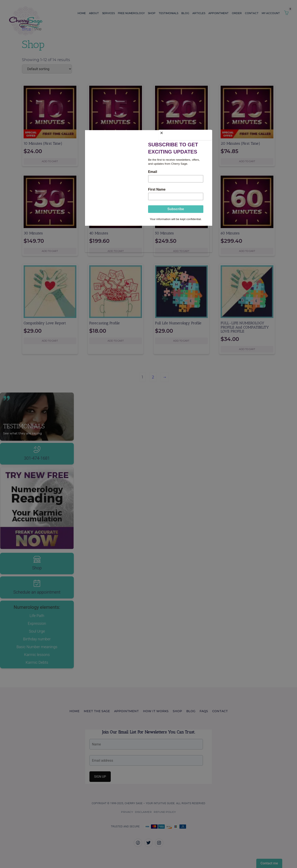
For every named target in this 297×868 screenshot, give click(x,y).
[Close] (211, 133)
